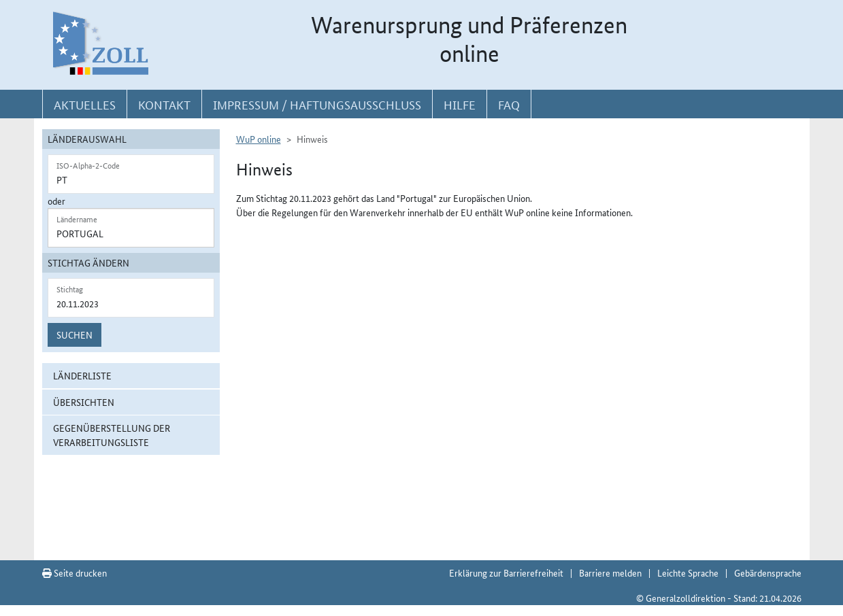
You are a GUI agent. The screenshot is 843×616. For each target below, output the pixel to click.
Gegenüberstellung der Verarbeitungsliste (112, 435)
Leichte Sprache (688, 572)
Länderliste (82, 375)
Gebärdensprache (768, 572)
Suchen (75, 335)
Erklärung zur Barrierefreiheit (506, 572)
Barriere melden (610, 572)
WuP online (259, 139)
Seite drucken (75, 572)
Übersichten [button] (84, 402)
